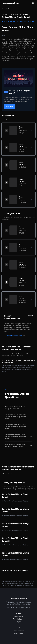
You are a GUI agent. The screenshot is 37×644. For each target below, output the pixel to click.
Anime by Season (18, 619)
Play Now (10, 106)
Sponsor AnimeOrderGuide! (15, 335)
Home (4, 9)
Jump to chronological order (26, 21)
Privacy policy (18, 634)
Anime (10, 9)
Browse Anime (18, 616)
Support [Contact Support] (18, 622)
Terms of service (19, 631)
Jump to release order (8, 21)
